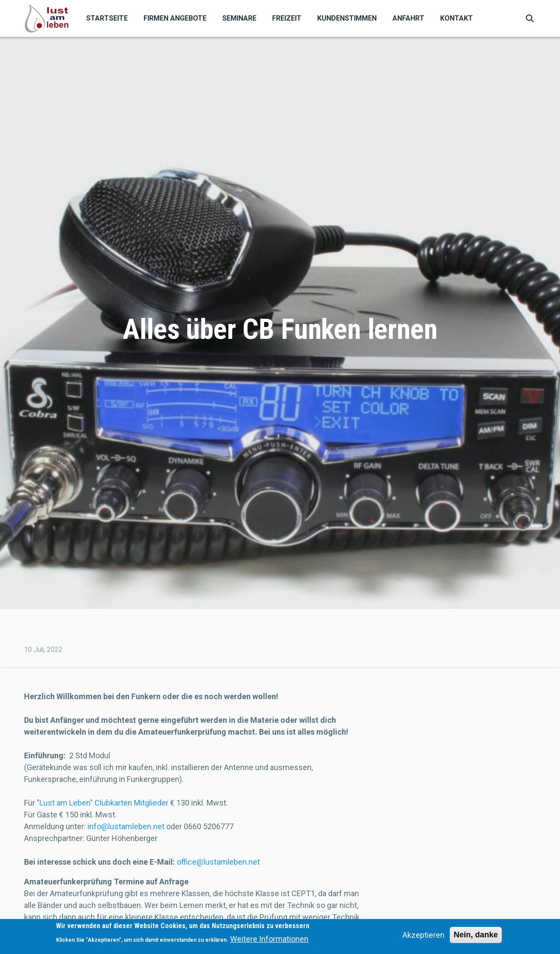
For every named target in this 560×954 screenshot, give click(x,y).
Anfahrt (408, 18)
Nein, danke (476, 936)
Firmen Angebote (175, 18)
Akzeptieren (423, 937)
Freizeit (287, 18)
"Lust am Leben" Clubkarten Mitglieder (103, 803)
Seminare (239, 18)
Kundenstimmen (347, 18)
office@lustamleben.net (218, 862)
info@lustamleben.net (126, 826)
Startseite (107, 18)
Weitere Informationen (269, 941)
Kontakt (457, 18)
